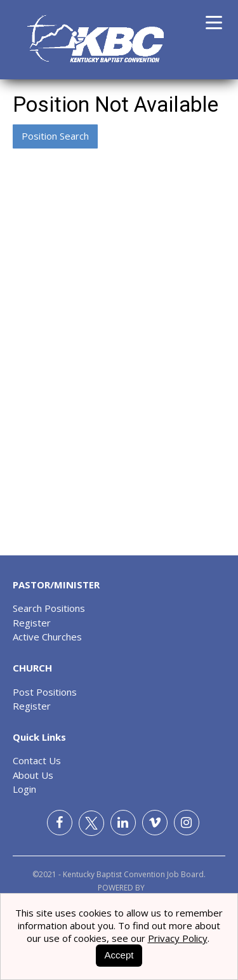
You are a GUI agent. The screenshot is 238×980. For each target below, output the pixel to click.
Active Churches (47, 637)
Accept (119, 955)
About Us (33, 775)
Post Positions (45, 692)
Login (24, 789)
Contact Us (37, 760)
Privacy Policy (178, 938)
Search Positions (49, 608)
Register (32, 623)
